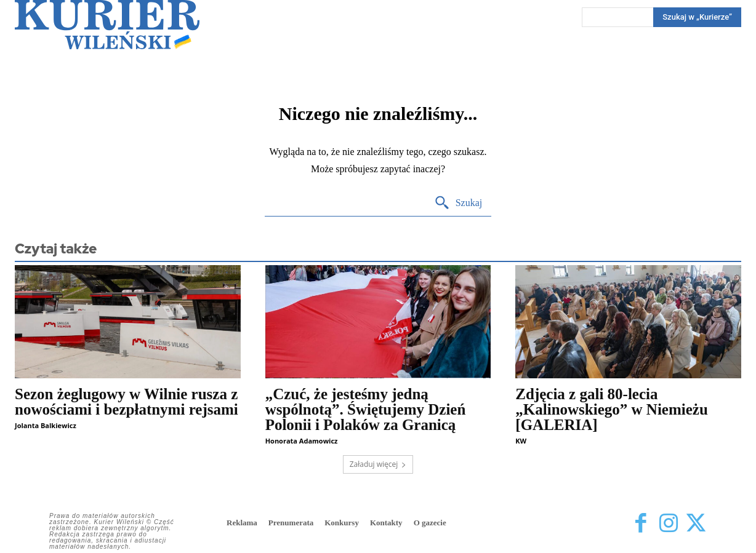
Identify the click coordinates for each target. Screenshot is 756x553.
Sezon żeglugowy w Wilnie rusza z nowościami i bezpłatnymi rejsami (127, 402)
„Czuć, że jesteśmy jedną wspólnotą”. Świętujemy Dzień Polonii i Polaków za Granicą (366, 409)
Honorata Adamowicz (302, 441)
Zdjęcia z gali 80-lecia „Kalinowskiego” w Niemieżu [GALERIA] (612, 409)
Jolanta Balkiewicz (46, 425)
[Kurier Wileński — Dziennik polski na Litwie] (107, 25)
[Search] (458, 203)
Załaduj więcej (378, 464)
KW (521, 441)
